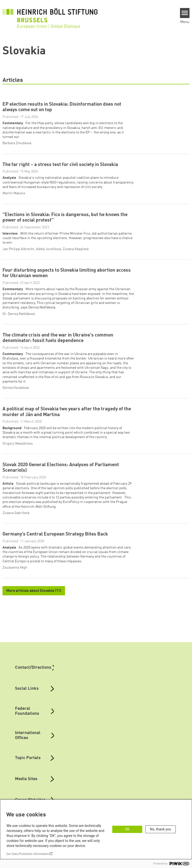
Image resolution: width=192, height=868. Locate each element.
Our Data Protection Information (27, 854)
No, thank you (161, 829)
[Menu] (185, 13)
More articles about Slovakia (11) (34, 592)
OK (127, 829)
